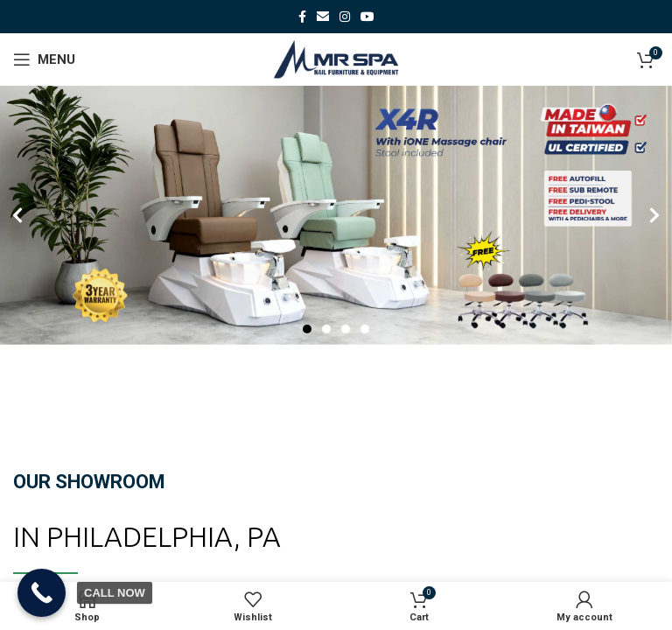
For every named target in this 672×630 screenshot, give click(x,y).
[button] (17, 215)
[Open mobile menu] (44, 59)
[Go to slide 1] (307, 329)
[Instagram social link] (345, 17)
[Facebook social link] (302, 17)
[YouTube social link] (367, 17)
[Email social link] (323, 17)
